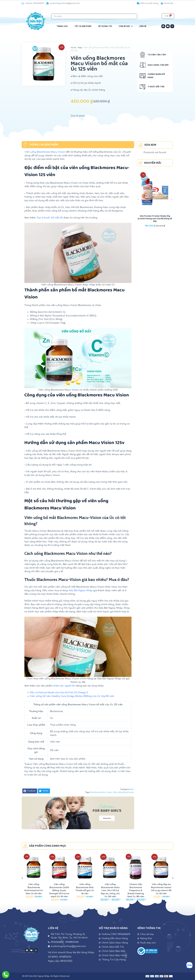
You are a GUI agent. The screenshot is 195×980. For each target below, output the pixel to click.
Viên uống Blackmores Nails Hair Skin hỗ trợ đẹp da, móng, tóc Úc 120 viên (110, 890)
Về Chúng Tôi (105, 26)
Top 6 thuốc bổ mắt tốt (50, 218)
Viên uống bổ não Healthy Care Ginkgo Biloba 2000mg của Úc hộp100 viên (72, 696)
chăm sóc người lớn (64, 686)
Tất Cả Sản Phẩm (83, 26)
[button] (30, 791)
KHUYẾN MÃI (153, 163)
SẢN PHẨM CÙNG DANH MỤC (48, 846)
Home (73, 48)
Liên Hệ (143, 26)
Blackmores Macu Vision (101, 792)
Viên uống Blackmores (123, 792)
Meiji (80, 48)
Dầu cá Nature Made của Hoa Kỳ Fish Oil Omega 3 (59, 693)
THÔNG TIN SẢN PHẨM (43, 145)
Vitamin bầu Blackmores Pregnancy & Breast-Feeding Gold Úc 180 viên (136, 890)
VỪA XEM (150, 145)
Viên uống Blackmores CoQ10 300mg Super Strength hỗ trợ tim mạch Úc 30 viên (59, 890)
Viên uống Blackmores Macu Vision (45, 152)
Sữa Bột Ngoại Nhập (81, 591)
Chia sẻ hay (126, 26)
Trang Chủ (62, 26)
